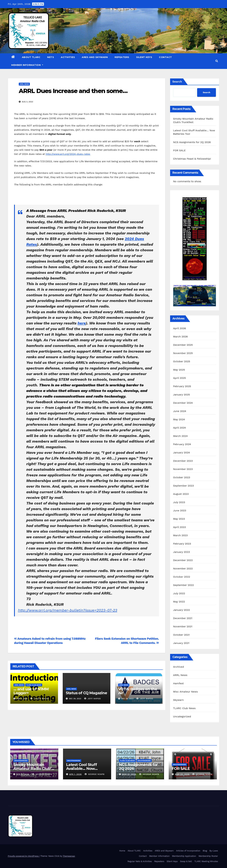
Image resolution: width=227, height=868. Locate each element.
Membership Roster (208, 856)
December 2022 (183, 560)
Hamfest (179, 683)
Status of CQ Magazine (86, 693)
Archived (179, 667)
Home (122, 851)
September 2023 (184, 486)
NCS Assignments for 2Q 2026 (192, 142)
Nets (51, 57)
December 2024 (183, 403)
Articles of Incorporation (188, 851)
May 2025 (179, 370)
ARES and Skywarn (95, 57)
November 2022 (183, 568)
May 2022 (179, 602)
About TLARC (31, 57)
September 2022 (184, 585)
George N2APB (42, 774)
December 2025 (183, 345)
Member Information (27, 65)
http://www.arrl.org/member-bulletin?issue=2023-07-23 (68, 610)
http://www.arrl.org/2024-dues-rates (68, 154)
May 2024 (179, 419)
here (82, 323)
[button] (217, 61)
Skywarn (179, 700)
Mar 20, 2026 (182, 774)
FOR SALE (179, 150)
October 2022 (182, 577)
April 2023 (180, 527)
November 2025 (183, 353)
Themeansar (69, 856)
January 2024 (182, 453)
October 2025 (182, 361)
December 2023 (183, 461)
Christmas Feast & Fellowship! (192, 159)
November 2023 (183, 469)
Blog (205, 851)
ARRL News (24, 84)
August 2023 (181, 494)
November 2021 (183, 626)
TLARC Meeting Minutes (206, 861)
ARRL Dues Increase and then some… (73, 91)
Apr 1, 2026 (75, 774)
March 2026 (181, 337)
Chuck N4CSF (40, 699)
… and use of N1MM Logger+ (31, 691)
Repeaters (122, 57)
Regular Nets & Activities (140, 861)
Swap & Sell (186, 861)
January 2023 (182, 552)
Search (177, 82)
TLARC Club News (34, 685)
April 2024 (180, 428)
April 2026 (180, 328)
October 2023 (182, 477)
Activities (68, 57)
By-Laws (214, 851)
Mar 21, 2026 (129, 774)
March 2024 (180, 436)
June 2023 (180, 511)
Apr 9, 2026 (23, 774)
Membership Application (184, 856)
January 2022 (182, 610)
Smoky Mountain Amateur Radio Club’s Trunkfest (33, 769)
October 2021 (181, 635)
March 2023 (180, 535)
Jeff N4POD (93, 699)
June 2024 (180, 411)
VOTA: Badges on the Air (138, 691)
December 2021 (183, 618)
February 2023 (182, 544)
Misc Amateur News (186, 692)
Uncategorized (182, 716)
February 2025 (182, 386)
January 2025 (182, 395)
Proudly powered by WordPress (24, 856)
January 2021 (181, 643)
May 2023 (179, 519)
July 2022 (179, 593)
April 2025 (180, 378)
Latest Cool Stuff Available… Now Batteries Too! (82, 769)
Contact (165, 57)
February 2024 (182, 444)
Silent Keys (144, 57)
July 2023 (179, 502)
